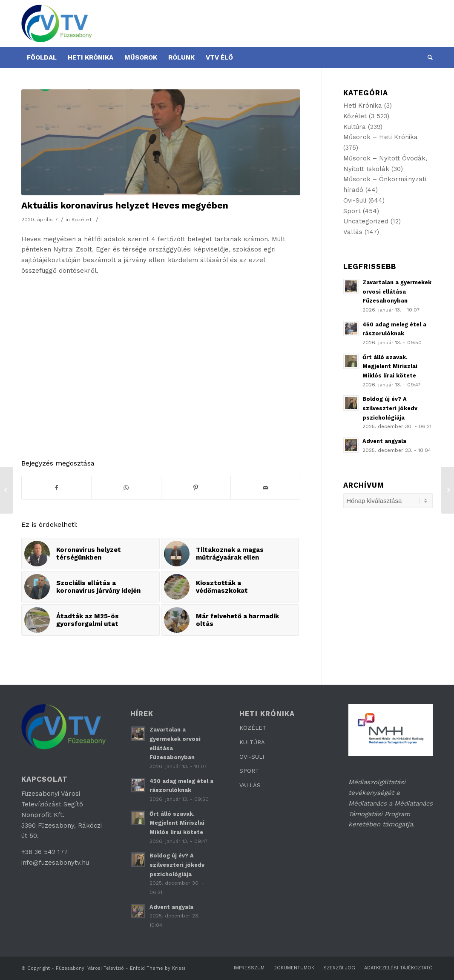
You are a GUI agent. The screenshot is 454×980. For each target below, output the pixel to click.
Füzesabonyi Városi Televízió (90, 968)
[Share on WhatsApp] (126, 488)
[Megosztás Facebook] (56, 488)
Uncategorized (366, 221)
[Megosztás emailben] (265, 488)
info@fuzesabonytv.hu (55, 863)
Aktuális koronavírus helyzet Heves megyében (125, 205)
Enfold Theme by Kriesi (158, 968)
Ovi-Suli (355, 200)
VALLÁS (250, 785)
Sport (352, 211)
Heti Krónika (363, 106)
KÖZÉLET (253, 728)
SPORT (249, 771)
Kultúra (355, 127)
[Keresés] (427, 57)
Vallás (353, 232)
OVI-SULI (252, 757)
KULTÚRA (252, 742)
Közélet (82, 220)
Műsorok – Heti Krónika (381, 137)
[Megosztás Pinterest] (196, 488)
